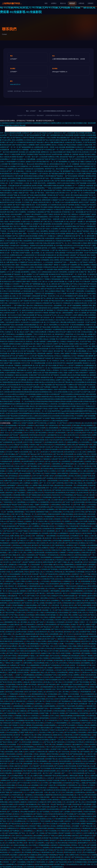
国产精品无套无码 (55, 301)
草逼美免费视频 (39, 663)
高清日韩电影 (46, 346)
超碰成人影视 (37, 202)
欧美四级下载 (47, 838)
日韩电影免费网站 (26, 816)
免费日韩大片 (88, 589)
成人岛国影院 (4, 296)
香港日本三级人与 (29, 598)
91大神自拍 (28, 140)
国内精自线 (30, 142)
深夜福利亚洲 (59, 334)
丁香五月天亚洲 (38, 334)
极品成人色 (44, 284)
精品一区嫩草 (35, 505)
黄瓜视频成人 (25, 246)
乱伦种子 (50, 133)
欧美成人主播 (49, 608)
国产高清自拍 (69, 660)
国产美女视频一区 (73, 718)
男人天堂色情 (92, 454)
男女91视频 (41, 286)
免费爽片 (52, 862)
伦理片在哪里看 (17, 281)
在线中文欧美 (57, 603)
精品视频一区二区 (49, 610)
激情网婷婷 (7, 346)
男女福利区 (85, 831)
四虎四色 (76, 804)
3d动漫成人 (20, 754)
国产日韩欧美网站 (64, 284)
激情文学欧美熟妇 (53, 754)
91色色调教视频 (92, 545)
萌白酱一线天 (6, 315)
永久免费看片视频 (36, 485)
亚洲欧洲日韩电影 (12, 579)
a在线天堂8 (48, 814)
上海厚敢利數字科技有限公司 (12, 3)
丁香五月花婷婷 (26, 850)
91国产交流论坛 (72, 497)
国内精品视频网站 (87, 425)
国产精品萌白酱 (89, 329)
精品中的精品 (71, 183)
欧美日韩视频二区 (12, 689)
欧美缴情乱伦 (17, 723)
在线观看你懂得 (73, 531)
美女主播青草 (8, 205)
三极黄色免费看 (58, 586)
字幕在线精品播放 (51, 286)
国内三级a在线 (79, 629)
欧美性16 (49, 226)
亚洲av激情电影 (60, 253)
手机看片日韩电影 (50, 473)
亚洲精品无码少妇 (31, 740)
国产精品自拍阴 (38, 689)
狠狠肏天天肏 (29, 735)
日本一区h (50, 804)
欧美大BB (62, 205)
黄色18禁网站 (55, 260)
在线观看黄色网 (27, 365)
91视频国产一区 (28, 809)
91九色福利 (13, 301)
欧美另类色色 (59, 478)
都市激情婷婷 (72, 219)
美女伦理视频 (80, 133)
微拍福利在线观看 (15, 133)
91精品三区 (53, 843)
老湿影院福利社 (19, 641)
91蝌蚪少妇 (16, 423)
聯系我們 (72, 3)
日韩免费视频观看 (78, 708)
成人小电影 (40, 612)
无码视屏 (28, 759)
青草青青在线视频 (74, 670)
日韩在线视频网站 (15, 574)
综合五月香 (31, 181)
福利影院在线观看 (50, 771)
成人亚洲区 (42, 226)
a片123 (62, 296)
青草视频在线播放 (83, 728)
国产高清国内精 (76, 658)
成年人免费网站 (34, 526)
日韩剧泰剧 (43, 644)
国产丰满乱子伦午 (34, 596)
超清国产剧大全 (88, 195)
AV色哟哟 (23, 258)
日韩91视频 (66, 658)
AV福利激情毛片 (87, 358)
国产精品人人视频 (79, 783)
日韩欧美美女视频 (15, 293)
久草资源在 (34, 281)
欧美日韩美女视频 (9, 785)
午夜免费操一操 (83, 749)
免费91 (34, 198)
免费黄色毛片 (45, 152)
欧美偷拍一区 (27, 766)
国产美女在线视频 (68, 200)
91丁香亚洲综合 (49, 572)
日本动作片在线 (61, 670)
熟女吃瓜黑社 (10, 720)
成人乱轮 (15, 711)
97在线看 (86, 684)
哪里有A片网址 (81, 298)
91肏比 (58, 337)
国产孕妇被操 (41, 555)
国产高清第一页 (24, 298)
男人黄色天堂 (66, 857)
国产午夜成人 (57, 190)
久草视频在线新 (14, 850)
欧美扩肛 (71, 862)
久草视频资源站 (21, 181)
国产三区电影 (65, 337)
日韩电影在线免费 (21, 677)
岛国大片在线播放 (20, 639)
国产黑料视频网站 (62, 509)
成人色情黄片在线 (58, 226)
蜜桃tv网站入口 (75, 262)
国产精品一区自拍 (47, 296)
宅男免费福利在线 (85, 526)
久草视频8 (60, 248)
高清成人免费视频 (57, 826)
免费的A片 (24, 495)
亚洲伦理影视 (24, 447)
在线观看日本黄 (73, 272)
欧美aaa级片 (67, 689)
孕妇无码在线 (49, 356)
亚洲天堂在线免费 (52, 449)
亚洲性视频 (76, 425)
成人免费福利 (12, 665)
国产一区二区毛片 (46, 483)
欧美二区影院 (90, 601)
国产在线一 (46, 178)
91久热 (36, 581)
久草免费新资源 (70, 524)
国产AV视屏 (8, 675)
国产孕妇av (52, 672)
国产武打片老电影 (89, 481)
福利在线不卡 (85, 557)
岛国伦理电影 (19, 692)
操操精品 (93, 548)
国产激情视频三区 (50, 310)
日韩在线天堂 (41, 696)
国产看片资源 (39, 193)
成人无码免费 (44, 533)
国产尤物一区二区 (90, 864)
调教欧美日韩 (35, 627)
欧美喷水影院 (87, 190)
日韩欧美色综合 (39, 305)
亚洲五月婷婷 (9, 560)
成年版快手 (91, 339)
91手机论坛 (57, 356)
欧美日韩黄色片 (50, 320)
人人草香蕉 (62, 198)
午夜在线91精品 (49, 567)
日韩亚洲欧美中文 (36, 646)
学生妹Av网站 (6, 140)
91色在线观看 (24, 452)
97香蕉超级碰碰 (55, 279)
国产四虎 (59, 610)
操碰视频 (44, 205)
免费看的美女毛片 (13, 828)
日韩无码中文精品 (60, 620)
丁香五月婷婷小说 (37, 473)
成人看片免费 (59, 687)
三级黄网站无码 (26, 730)
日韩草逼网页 (75, 557)
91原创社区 (85, 260)
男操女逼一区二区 (31, 514)
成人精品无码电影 (19, 708)
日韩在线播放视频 (30, 325)
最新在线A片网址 (17, 241)
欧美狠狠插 (39, 267)
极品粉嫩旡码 (77, 744)
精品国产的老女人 (6, 464)
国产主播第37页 (69, 332)
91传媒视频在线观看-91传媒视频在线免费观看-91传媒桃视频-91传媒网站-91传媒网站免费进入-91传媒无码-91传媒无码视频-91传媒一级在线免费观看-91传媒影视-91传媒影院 (48, 7)
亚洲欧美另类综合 (37, 682)
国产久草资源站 (21, 454)
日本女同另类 (35, 497)
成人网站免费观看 (69, 572)
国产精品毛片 (12, 521)
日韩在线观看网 (19, 601)
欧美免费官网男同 (28, 461)
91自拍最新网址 (39, 169)
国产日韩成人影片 (57, 447)
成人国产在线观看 (90, 845)
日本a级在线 (9, 365)
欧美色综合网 (6, 145)
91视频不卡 (19, 663)
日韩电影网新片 (62, 785)
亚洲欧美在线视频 (82, 490)
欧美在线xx (18, 497)
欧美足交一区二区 (65, 164)
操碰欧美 (24, 802)
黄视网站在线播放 (28, 229)
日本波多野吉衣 (64, 267)
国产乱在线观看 (70, 725)
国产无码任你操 (64, 752)
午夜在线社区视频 (39, 699)
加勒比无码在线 (19, 550)
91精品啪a (80, 639)
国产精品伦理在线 (79, 764)
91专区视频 (17, 773)
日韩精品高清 (47, 267)
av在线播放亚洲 (89, 694)
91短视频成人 (63, 797)
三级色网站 (46, 848)
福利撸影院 (75, 202)
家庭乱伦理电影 (38, 176)
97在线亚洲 (4, 747)
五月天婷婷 (63, 370)
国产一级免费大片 (79, 222)
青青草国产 (29, 277)
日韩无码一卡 (7, 862)
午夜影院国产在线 (8, 325)
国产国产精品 (43, 651)
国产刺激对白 (55, 375)
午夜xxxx (3, 521)
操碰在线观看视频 (20, 840)
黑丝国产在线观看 (65, 833)
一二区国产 (17, 675)
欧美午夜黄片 (84, 447)
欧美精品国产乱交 (13, 569)
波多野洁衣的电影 (6, 814)
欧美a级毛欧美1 (70, 452)
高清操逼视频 (58, 660)
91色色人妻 (63, 219)
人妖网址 (40, 464)
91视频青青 (48, 795)
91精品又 (50, 351)
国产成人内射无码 (49, 140)
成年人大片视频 (50, 816)
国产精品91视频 (45, 327)
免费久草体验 (15, 536)
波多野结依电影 (57, 154)
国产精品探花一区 (17, 274)
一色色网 (60, 696)
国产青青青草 (76, 368)
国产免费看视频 (35, 284)
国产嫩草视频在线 (20, 370)
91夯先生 (52, 526)
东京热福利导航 (14, 756)
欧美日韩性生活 (36, 437)
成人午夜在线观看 (67, 135)
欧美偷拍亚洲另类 (25, 579)
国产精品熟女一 (59, 176)
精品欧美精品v (21, 339)
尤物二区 (50, 500)
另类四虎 (83, 164)
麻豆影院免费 (44, 349)
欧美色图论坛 (8, 193)
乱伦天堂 (21, 351)
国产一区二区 (72, 138)
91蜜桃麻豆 (22, 557)
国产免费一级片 (45, 135)
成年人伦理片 (37, 346)
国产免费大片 (74, 361)
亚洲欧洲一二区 (55, 740)
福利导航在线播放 (81, 555)
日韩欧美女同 (56, 550)
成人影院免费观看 (52, 428)
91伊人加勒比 (30, 267)
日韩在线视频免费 (65, 569)
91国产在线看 (86, 723)
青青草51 (17, 322)
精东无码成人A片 (69, 838)
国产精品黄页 (9, 819)
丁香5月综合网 (11, 238)
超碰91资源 (55, 243)
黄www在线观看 (25, 473)
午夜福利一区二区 (7, 797)
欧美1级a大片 (49, 682)
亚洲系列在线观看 (88, 658)
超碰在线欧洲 (24, 855)
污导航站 (86, 744)
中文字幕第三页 (27, 202)
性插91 (11, 497)
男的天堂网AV (7, 234)
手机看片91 (53, 730)
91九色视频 (12, 166)
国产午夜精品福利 (68, 464)
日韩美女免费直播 (40, 332)
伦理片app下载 (57, 171)
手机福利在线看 (50, 493)
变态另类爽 (11, 651)
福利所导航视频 (59, 281)
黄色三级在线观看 (87, 670)
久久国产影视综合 (38, 171)
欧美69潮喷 (48, 171)
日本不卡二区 (89, 159)
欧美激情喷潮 (61, 493)
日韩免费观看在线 (69, 759)
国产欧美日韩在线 (8, 248)
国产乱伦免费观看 (28, 313)
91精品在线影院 (33, 819)
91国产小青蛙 (88, 207)
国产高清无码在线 (72, 543)
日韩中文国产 (44, 785)
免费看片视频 (81, 759)
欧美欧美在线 (57, 795)
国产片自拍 (38, 229)
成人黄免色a (73, 797)
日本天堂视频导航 (22, 166)
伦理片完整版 (17, 229)
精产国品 (89, 298)
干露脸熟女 (17, 365)
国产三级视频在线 (77, 365)
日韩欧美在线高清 (86, 816)
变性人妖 (10, 138)
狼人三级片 (93, 377)
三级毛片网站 (68, 848)
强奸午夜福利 (13, 725)
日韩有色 (93, 778)
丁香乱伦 (3, 526)
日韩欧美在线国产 (69, 188)
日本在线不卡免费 (12, 452)
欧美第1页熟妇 (8, 716)
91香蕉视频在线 (6, 500)
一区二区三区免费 (39, 428)
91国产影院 (67, 668)
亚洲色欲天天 (90, 162)
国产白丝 (26, 646)
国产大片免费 (67, 804)
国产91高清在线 (56, 507)
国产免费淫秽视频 (40, 756)
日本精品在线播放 (87, 332)
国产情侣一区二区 (19, 533)
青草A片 (84, 675)
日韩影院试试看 (31, 780)
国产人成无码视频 (78, 157)
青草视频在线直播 (90, 603)
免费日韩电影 (87, 174)
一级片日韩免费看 (55, 708)
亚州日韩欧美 (91, 756)
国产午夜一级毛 (80, 505)
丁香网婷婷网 (13, 694)
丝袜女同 (55, 272)
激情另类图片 (71, 198)
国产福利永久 (17, 138)
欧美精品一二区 (70, 478)
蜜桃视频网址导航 (11, 622)
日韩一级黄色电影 (38, 536)
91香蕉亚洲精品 (20, 267)
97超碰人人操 (34, 656)
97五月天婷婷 (19, 248)
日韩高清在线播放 (28, 500)
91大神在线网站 (85, 442)
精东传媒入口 (22, 164)
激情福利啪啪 (44, 718)
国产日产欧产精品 (12, 615)
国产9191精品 (33, 773)
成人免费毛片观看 (37, 776)
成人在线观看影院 (65, 461)
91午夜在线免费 (40, 255)
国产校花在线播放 (64, 624)
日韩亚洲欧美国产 (18, 593)
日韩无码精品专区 (35, 531)
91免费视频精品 (89, 365)
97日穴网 (87, 241)
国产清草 (89, 445)
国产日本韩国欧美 (19, 430)
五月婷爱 (20, 864)
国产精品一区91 (90, 341)
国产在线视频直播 (6, 442)
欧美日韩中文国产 (49, 639)
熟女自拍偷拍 (6, 265)
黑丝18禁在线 (62, 843)
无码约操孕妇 (46, 524)
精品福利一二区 (26, 538)
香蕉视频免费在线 (38, 694)
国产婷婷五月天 (74, 286)
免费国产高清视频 (71, 353)
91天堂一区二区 (82, 317)
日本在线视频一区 (13, 744)
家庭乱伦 (30, 493)
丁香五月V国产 (70, 291)
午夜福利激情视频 (61, 828)
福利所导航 (71, 349)
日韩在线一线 (25, 627)
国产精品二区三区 (6, 821)
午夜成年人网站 (59, 353)
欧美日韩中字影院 (10, 656)
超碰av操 (27, 682)
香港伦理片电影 (48, 485)
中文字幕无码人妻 (78, 159)
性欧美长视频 (29, 720)
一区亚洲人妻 (63, 788)
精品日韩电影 (40, 425)
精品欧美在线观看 (16, 457)
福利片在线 (21, 713)
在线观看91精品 (65, 375)
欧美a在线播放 (64, 612)
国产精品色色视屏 (47, 190)
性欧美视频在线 (31, 804)
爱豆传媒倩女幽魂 (77, 195)
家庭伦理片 (59, 668)
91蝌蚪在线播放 (40, 615)
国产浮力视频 (53, 644)
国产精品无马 (22, 768)
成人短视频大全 (16, 598)
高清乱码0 (57, 214)
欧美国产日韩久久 (57, 749)
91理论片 (5, 291)
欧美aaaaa (12, 591)
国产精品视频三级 (34, 466)
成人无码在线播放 (74, 723)
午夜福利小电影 (34, 445)
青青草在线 (68, 852)
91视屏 (16, 459)
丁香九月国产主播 (69, 351)
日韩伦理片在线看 (7, 804)
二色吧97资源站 (50, 193)
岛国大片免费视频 (23, 150)
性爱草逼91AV (66, 277)
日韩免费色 (45, 716)
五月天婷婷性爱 (29, 867)
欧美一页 (53, 377)
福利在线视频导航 (33, 361)
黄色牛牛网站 (69, 483)
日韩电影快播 (13, 644)
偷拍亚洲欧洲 (50, 560)
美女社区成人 (49, 305)
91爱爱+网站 (31, 591)
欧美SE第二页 (85, 303)
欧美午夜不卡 (5, 764)
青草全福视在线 (56, 212)
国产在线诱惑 (25, 329)
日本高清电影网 (35, 207)
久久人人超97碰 (6, 509)
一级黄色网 (55, 219)
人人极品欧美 (60, 589)
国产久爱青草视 (58, 483)
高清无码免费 (33, 807)
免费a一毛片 (27, 234)
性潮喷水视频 (77, 701)
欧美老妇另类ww (91, 502)
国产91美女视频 (80, 814)
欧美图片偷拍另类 (57, 452)
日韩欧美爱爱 (33, 226)
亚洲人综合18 (83, 612)
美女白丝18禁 (50, 337)
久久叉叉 (41, 291)
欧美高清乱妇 (48, 454)
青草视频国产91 (83, 687)
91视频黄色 (28, 428)
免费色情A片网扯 (76, 269)
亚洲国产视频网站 (88, 701)
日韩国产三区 (54, 548)
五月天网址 (45, 783)
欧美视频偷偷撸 (11, 425)
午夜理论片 (56, 361)
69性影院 (21, 169)
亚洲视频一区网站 (32, 557)
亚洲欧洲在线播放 (67, 514)
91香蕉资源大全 (12, 478)
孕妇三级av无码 (28, 305)
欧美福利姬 (5, 505)
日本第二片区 (64, 361)
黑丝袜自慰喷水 (79, 320)
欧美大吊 (48, 440)
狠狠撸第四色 (45, 377)
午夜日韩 (41, 608)
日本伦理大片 (54, 718)
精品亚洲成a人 (78, 329)
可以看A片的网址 (41, 641)
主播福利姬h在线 (70, 236)
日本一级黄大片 (77, 584)
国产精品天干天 (54, 159)
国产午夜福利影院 (75, 788)
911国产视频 (79, 457)
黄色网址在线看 (55, 857)
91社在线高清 (53, 198)
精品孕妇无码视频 (23, 250)
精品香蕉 (25, 210)
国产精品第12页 (50, 289)
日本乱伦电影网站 (65, 449)
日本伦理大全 (7, 562)
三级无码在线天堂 (14, 303)
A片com (89, 351)
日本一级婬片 (81, 138)
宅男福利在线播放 (62, 310)
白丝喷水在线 (26, 545)
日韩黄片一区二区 (85, 622)
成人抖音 (35, 365)
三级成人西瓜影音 (82, 644)
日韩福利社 (68, 744)
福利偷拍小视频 (90, 133)
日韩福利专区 (71, 341)
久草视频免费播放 (44, 845)
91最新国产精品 (46, 219)
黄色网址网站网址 (88, 337)
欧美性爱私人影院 (12, 752)
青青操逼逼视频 (65, 845)
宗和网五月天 (42, 236)
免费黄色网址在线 (72, 234)
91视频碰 (73, 680)
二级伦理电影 (76, 653)
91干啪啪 (76, 373)
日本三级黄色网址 (68, 792)
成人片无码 (4, 329)
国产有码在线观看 (40, 809)
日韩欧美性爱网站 (31, 605)
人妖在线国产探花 (9, 488)
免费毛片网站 (71, 589)
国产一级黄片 (79, 459)
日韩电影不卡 (9, 740)
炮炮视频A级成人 (87, 735)
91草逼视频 (84, 368)
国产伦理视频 (48, 660)
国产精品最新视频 (71, 737)
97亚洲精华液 (21, 142)
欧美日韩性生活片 (34, 301)
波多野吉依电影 (28, 190)
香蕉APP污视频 (69, 248)
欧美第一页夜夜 (49, 147)
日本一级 (66, 305)
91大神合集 (88, 210)
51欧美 (4, 186)
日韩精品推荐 (36, 296)
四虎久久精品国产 (56, 677)
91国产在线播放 (35, 298)
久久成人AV (86, 449)
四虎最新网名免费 (82, 579)
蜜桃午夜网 (26, 281)
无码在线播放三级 (78, 601)
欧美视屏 (91, 471)
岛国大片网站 (21, 581)
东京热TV (38, 864)
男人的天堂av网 (52, 543)
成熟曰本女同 (39, 493)
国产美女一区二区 (25, 833)
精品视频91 (28, 706)
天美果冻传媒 (45, 250)
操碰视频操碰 (18, 771)
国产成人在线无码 (46, 344)
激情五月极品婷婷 (61, 140)
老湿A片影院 (83, 284)
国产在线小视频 (57, 298)
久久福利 (50, 281)
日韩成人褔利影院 (40, 754)
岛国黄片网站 (91, 507)
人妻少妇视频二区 (36, 253)
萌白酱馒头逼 (5, 598)
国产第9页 (76, 281)
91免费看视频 (57, 329)
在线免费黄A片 (5, 159)
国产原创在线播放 (58, 524)
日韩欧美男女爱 (86, 553)
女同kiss (86, 711)
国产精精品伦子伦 (37, 790)
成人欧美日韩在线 (83, 493)
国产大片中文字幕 (77, 224)
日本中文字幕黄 (54, 651)
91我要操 (64, 265)
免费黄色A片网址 (54, 157)
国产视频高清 (67, 178)
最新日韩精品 (67, 190)
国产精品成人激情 (74, 747)
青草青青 (3, 812)
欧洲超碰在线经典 (52, 553)
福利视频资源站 (56, 135)
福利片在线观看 (37, 140)
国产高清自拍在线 (69, 636)
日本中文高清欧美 (52, 824)
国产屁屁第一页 (46, 277)
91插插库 (80, 145)
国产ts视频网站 (72, 265)
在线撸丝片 (50, 210)
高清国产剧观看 (25, 253)
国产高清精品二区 (79, 142)
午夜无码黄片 (22, 425)
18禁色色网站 (55, 505)
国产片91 (86, 224)
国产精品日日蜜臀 (58, 821)
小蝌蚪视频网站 (55, 591)
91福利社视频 (36, 248)
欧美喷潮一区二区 (45, 361)
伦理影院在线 (53, 788)
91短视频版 (20, 720)
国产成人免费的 (85, 624)
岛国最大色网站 (74, 344)
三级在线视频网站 (46, 557)
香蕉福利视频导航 (81, 838)
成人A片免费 (18, 567)
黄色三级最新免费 (39, 353)
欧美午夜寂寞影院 (39, 241)
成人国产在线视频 (43, 812)
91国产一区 (17, 742)
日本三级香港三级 (87, 469)
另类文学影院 (74, 617)
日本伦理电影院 (25, 744)
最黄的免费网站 (73, 442)
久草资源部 (82, 821)
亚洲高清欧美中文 (14, 699)
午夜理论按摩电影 (12, 473)
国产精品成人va (22, 526)
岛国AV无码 (90, 848)
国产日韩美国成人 (49, 670)
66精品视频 (7, 274)
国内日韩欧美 (5, 548)
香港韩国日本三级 (75, 785)
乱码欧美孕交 (14, 231)
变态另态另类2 (60, 320)
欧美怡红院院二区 (55, 166)
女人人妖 (23, 737)
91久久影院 (78, 174)
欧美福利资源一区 (38, 824)
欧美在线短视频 (79, 677)
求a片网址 (32, 210)
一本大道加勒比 (69, 644)
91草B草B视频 (49, 176)
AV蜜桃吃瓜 (12, 327)
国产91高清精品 (47, 150)
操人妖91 (59, 759)
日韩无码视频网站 (18, 286)
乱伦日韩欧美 (68, 629)
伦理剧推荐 (46, 303)
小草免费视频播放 (28, 675)
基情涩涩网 (90, 236)
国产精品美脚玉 (84, 737)
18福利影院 (90, 186)
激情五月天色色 (81, 181)
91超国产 (26, 567)
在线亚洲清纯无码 (41, 632)
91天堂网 (13, 776)
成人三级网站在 (58, 236)
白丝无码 (78, 433)
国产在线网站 (88, 850)
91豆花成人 (71, 298)
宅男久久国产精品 (23, 308)
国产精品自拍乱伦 (45, 545)
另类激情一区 (29, 778)
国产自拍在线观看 (76, 684)
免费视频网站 (11, 339)
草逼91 (27, 572)
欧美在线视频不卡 (6, 759)
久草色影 (40, 490)
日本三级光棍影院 (34, 166)
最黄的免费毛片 (83, 843)
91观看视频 (82, 860)
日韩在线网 (28, 248)
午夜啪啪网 (52, 855)
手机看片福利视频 (89, 812)
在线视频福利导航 (6, 708)
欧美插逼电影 (35, 569)
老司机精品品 (13, 476)
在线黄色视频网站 (50, 706)
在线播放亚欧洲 (57, 466)
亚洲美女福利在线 (65, 488)
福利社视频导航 (63, 473)
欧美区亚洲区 (49, 519)
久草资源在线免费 (35, 610)
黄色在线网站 (25, 469)
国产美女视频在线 (15, 529)
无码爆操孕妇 (91, 524)
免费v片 (22, 752)
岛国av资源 (47, 243)
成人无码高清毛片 (49, 253)
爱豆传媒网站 (86, 653)
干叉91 (68, 864)
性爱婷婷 (33, 246)
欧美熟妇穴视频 (59, 291)
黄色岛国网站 (60, 169)
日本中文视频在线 (36, 303)
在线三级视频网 (58, 744)
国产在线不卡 (85, 617)
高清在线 (22, 694)
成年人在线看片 (30, 752)
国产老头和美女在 (74, 828)
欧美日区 (31, 471)
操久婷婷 (93, 224)
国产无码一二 (65, 262)
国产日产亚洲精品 (42, 198)
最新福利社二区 (36, 670)
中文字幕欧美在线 (64, 831)
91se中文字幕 (12, 445)
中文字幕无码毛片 (33, 821)
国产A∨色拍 (7, 711)
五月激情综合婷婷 (7, 639)
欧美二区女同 (80, 341)
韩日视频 (16, 253)
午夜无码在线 (90, 819)
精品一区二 (89, 488)
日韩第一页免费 (5, 605)
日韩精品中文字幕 (57, 596)
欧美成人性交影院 (75, 476)
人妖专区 (61, 737)
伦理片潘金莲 (75, 831)
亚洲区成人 (29, 341)
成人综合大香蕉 (31, 845)
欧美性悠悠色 (65, 651)
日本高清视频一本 (76, 694)
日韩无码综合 (83, 730)
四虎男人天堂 (44, 584)
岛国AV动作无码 (17, 190)
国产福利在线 (69, 174)
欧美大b (3, 483)
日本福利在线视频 (22, 788)
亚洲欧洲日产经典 (49, 579)
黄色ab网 (24, 812)
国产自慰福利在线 (52, 425)
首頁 (46, 3)
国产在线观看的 (82, 370)
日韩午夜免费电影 (57, 848)
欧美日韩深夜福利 (73, 656)
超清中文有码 (92, 596)
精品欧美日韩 (42, 737)
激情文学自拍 (9, 677)
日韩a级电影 (92, 317)
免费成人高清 (52, 737)
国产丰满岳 (65, 728)
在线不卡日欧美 (87, 433)
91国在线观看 (49, 238)
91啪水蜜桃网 (89, 356)
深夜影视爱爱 (87, 605)
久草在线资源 (40, 747)
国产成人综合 (80, 802)
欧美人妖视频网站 (54, 308)
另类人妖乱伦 (82, 768)
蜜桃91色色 (14, 262)
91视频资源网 (40, 488)
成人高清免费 (18, 442)
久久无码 (31, 356)
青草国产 (7, 608)
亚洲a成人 (21, 521)
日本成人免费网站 (74, 675)
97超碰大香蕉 (88, 145)
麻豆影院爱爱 (49, 246)
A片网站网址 (51, 332)
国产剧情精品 (72, 140)
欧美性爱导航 (7, 771)
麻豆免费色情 (49, 790)
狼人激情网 (12, 353)
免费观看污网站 (87, 305)
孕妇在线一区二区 (41, 720)
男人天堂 (56, 296)
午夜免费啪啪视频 (32, 644)
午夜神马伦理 (67, 358)
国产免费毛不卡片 (22, 356)
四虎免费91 (81, 176)
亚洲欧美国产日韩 (9, 377)
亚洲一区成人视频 (74, 231)
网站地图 (22, 125)
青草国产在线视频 (27, 154)
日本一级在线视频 (77, 212)
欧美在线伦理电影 (6, 519)
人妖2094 (60, 725)
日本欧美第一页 (82, 322)
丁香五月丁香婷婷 (41, 351)
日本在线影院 (55, 812)
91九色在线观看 (34, 322)
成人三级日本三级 (90, 754)
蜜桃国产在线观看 (75, 509)
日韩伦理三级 (62, 704)
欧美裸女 (22, 615)
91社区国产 (4, 135)
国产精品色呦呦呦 (32, 533)
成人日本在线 (50, 589)
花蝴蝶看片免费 (34, 145)
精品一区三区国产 (13, 737)
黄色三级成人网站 (66, 615)
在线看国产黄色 (85, 632)
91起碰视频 (63, 824)
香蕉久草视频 (38, 771)
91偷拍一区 (58, 627)
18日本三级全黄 (12, 351)
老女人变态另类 (62, 771)
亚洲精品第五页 (51, 255)
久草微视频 (18, 716)
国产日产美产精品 (25, 260)
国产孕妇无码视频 (36, 358)
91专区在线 (76, 246)
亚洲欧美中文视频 (33, 380)
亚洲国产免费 (24, 732)
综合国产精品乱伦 (76, 533)
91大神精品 (45, 166)
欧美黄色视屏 (61, 433)
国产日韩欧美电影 (17, 183)
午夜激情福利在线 (34, 586)
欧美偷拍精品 (42, 780)
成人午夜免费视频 (29, 159)
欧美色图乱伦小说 (86, 258)
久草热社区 (31, 701)
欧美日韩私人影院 (11, 860)
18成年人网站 (25, 207)
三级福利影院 (51, 696)
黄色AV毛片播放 (23, 485)
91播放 (17, 375)
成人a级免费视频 (45, 629)
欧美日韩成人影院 (42, 634)
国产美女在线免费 (24, 317)
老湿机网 (88, 629)
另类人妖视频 (49, 291)
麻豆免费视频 (5, 831)
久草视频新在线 (85, 699)
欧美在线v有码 (25, 653)
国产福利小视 (77, 689)
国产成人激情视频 (65, 210)
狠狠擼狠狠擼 (53, 373)
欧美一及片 (55, 778)
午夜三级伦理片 (91, 495)
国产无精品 (17, 519)
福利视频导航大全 (54, 435)
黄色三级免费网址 (42, 231)
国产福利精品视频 (76, 754)
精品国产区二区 (56, 807)
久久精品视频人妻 (38, 538)
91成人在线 (75, 632)
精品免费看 (18, 214)
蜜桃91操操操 (42, 855)
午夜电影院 (67, 627)
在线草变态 (46, 826)
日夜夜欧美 (67, 224)
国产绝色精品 (12, 250)
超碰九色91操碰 (39, 589)
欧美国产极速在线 (83, 766)
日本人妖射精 (76, 250)
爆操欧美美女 (58, 735)
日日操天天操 (45, 596)
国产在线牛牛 (9, 718)
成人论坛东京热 (87, 423)
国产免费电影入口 (16, 831)
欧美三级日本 (79, 293)
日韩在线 (28, 171)
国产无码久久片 (57, 629)
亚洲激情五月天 (24, 459)
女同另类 (47, 867)
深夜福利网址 (47, 224)
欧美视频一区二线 (10, 557)
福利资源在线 (29, 169)
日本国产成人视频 (89, 346)
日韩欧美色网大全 (7, 507)
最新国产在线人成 (36, 572)
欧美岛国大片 (46, 452)
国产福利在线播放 (87, 790)
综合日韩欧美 (78, 166)
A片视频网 (21, 262)
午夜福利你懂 (74, 526)
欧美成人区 (81, 680)
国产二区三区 (34, 133)
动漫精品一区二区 (32, 521)
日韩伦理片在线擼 (35, 838)
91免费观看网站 (78, 591)
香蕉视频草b (32, 812)
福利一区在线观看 (63, 684)
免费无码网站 (28, 663)
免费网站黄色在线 (16, 255)
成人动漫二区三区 (15, 296)
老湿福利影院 (11, 526)
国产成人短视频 (39, 603)
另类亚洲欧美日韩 (6, 567)
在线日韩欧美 (16, 668)
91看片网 (93, 519)
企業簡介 (54, 3)
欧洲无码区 (81, 778)
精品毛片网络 (32, 828)
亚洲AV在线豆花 (20, 341)
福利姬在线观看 (39, 440)
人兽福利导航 (69, 334)
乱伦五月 (88, 320)
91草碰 (56, 210)
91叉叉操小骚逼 (79, 334)
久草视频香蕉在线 (75, 593)
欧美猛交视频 (16, 178)
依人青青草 (26, 497)
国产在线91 (46, 229)
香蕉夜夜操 (48, 764)
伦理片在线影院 (19, 804)
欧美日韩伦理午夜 (59, 363)
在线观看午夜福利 (81, 565)
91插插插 (77, 303)
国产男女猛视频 (31, 320)
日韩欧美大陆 (92, 696)
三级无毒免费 (9, 322)
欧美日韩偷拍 (42, 514)
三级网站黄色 (31, 490)
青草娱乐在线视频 (16, 660)
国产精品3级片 (39, 142)
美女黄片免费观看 (40, 341)
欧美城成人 (68, 826)
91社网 (42, 258)
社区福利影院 (68, 783)
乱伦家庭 (20, 159)
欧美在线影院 (47, 495)
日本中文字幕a (80, 512)
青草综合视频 (27, 742)
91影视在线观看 (39, 553)
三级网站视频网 (51, 341)
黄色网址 (93, 744)
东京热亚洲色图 (44, 380)
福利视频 (3, 553)
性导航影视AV (66, 212)
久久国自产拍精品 (47, 214)
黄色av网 (55, 267)
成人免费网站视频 (21, 819)
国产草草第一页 (23, 665)
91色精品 (56, 764)
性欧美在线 (48, 490)
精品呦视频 (82, 361)
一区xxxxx (13, 150)
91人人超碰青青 (40, 337)
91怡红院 (47, 550)
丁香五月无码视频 (47, 620)
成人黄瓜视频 (22, 622)
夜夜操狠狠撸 (86, 581)
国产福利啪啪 (70, 205)
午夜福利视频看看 (6, 601)
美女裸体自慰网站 (46, 636)
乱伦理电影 (30, 615)
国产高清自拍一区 (46, 317)
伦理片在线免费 (60, 699)
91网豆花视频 (28, 200)
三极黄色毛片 (61, 639)
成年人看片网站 (64, 692)
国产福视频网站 (30, 857)
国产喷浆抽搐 (12, 308)
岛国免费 (57, 262)
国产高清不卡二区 (41, 368)
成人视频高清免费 (69, 289)
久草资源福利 (60, 622)
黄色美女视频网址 (91, 725)
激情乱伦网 (71, 445)
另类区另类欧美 (75, 258)
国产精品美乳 (92, 205)
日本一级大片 (4, 133)
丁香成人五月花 (21, 217)
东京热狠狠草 (26, 219)
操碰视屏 (61, 174)
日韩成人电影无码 (15, 766)
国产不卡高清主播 (24, 783)
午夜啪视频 (80, 356)
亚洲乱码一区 (65, 780)
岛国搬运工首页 (36, 272)
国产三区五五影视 (32, 797)
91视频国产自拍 (56, 200)
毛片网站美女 (77, 358)
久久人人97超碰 (29, 792)
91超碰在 (73, 728)
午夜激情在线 (86, 828)
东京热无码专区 (30, 593)
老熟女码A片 (7, 533)
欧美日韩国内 (71, 493)
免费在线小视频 (15, 198)
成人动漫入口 (8, 706)
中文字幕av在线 (68, 512)
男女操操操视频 (38, 725)
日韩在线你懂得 (77, 740)
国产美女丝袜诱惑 (10, 658)
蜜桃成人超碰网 (55, 380)
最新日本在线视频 (39, 370)
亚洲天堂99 (7, 646)
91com (65, 298)
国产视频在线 (71, 567)
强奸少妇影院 (41, 543)
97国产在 (39, 454)
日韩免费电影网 (62, 672)
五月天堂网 (87, 380)
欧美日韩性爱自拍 (57, 768)
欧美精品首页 (78, 648)
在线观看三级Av (91, 461)
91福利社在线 (70, 598)
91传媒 (8, 572)
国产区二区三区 (68, 459)
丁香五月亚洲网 (66, 601)
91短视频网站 (20, 334)
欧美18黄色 (40, 723)
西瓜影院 (41, 668)
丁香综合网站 (30, 488)
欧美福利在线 (31, 543)
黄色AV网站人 (13, 368)
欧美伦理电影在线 (60, 860)
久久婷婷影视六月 (10, 864)
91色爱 (75, 315)
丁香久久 (61, 598)
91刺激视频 (17, 363)
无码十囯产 (70, 517)
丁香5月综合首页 (71, 586)
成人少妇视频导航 (77, 207)
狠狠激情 (22, 490)
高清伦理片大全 (39, 560)
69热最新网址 (55, 327)
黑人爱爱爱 (66, 521)
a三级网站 (35, 483)
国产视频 (45, 373)
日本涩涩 (76, 447)
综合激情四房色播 (63, 536)
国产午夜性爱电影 (86, 804)
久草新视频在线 (25, 265)
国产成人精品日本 (56, 303)
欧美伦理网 (23, 687)
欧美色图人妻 (23, 152)
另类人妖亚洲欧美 (30, 464)
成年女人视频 (49, 142)
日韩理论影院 (27, 529)
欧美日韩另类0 (60, 193)
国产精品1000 (77, 301)
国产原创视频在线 (56, 178)
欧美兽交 (39, 562)
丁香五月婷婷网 (45, 821)
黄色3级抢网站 (62, 138)
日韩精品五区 (68, 610)
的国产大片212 (19, 780)
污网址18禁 (31, 368)
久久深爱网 (93, 855)
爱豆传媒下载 (58, 351)
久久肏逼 (63, 718)
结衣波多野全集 (58, 440)
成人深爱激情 (21, 591)
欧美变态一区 (22, 135)
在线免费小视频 (52, 269)
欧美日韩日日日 (74, 435)
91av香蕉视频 (69, 500)
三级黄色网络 (56, 464)
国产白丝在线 (55, 656)
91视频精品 (66, 581)
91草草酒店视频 (41, 162)
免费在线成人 (10, 581)
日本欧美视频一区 (24, 565)
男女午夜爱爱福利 (89, 852)
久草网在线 (82, 186)
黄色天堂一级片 (6, 430)
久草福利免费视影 (77, 380)
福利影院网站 (70, 181)
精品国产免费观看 (9, 243)
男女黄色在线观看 (91, 795)
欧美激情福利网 (65, 368)
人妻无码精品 (79, 150)
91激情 (70, 373)
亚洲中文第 (33, 447)
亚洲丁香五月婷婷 (64, 430)
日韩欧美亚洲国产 (90, 457)
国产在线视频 (16, 272)
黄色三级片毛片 (15, 226)
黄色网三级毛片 (26, 349)
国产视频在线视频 (56, 783)
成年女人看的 (82, 471)
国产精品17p (92, 615)
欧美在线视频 (61, 234)
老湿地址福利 (87, 689)
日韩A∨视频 (72, 646)
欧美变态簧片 (42, 435)
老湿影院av (43, 819)
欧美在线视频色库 (25, 476)
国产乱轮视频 (69, 814)
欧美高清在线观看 (47, 766)
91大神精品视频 (27, 589)
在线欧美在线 (32, 802)
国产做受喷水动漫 (29, 723)
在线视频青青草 (58, 557)
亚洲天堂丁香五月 (33, 258)
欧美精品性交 (9, 176)
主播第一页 (82, 234)
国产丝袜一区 (77, 178)
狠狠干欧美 (84, 246)
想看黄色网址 (68, 466)
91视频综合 (33, 855)
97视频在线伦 (10, 788)
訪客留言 (91, 3)
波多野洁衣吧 (77, 449)
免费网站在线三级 (7, 780)
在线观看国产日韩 (50, 675)
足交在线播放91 (40, 138)
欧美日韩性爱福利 (14, 291)
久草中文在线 (5, 536)
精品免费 (91, 497)
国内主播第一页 (81, 253)
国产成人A (93, 493)
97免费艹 (5, 269)
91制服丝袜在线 (14, 437)
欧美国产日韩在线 (71, 768)
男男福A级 (44, 526)
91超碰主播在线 (14, 624)
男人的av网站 (17, 634)
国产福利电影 (84, 231)
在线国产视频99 (23, 531)
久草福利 (13, 159)
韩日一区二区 (51, 162)
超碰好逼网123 (66, 591)
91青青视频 (80, 572)
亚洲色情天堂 (10, 632)
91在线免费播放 (33, 718)
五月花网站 (10, 471)
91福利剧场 (37, 200)
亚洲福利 (31, 632)
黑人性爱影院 (38, 519)
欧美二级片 (76, 668)
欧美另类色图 (18, 867)
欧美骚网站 (29, 334)
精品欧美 (86, 363)
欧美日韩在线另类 (81, 514)
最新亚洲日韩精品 (50, 234)
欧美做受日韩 (38, 178)
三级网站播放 (66, 708)
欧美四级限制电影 (35, 749)
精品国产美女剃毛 (85, 154)
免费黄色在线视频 (15, 344)
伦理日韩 (47, 464)
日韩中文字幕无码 (35, 509)
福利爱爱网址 (25, 272)
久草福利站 (80, 725)
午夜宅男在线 (67, 246)
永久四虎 (9, 843)
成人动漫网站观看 (37, 147)
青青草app (36, 852)
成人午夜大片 (79, 795)
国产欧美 (64, 214)
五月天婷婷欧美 (53, 205)
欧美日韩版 (29, 754)
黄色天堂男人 (42, 183)
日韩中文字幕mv (8, 524)
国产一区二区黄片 (77, 274)
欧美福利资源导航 (7, 735)
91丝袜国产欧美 (86, 435)
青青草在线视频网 (52, 680)
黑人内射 (51, 632)
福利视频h (92, 565)
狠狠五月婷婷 (76, 627)
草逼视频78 (9, 236)
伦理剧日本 (70, 555)
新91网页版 (59, 632)
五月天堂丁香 (53, 349)
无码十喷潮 (20, 651)
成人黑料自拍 (53, 284)
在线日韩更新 (85, 620)
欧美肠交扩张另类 (37, 234)
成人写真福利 (57, 241)
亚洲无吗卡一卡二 (13, 627)
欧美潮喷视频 (71, 639)
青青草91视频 (44, 656)
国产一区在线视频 (19, 862)
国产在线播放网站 (8, 224)
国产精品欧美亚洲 (52, 574)
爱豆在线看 (40, 246)
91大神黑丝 (52, 471)
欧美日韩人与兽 (64, 680)
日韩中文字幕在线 (75, 423)
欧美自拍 (88, 466)
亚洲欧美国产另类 (35, 375)
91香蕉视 (89, 147)
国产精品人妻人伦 (89, 826)
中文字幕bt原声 (85, 281)
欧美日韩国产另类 (10, 670)
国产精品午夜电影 (38, 457)
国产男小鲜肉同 (60, 181)
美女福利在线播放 (24, 670)
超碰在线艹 (23, 231)
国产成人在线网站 (9, 181)
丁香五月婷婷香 (30, 512)
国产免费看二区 (66, 279)
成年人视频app (90, 771)
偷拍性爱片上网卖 (10, 584)
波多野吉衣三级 (33, 269)
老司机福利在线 (61, 437)
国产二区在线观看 (69, 133)
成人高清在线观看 (74, 790)
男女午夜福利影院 (62, 339)
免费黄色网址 (82, 339)
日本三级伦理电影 (61, 646)
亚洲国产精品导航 (39, 154)
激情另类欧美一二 (8, 305)
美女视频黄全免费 (51, 258)
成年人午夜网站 (64, 694)
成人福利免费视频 (32, 728)
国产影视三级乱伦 (13, 653)
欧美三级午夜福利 (31, 692)
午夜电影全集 (51, 195)
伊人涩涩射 (28, 238)
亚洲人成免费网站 (18, 140)
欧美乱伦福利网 (62, 776)
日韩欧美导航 (68, 735)
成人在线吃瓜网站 (90, 293)
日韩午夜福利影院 (20, 507)
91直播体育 (43, 577)
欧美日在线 (60, 579)
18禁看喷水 (70, 545)
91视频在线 (23, 711)
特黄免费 (44, 665)
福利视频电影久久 (51, 293)
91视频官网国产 (48, 265)
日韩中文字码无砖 (46, 648)
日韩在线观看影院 (13, 440)
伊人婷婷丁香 (23, 807)
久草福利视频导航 (85, 692)
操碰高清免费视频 (40, 195)
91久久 (72, 634)
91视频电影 (76, 164)
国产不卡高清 (20, 243)
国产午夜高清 (6, 289)
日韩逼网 (14, 164)
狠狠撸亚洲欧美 (59, 142)
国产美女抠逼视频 (89, 740)
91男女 (52, 181)
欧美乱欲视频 (89, 238)
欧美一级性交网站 (19, 517)
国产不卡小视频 (15, 258)
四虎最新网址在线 (83, 519)
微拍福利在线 (59, 485)
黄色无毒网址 (18, 682)
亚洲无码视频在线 (66, 260)
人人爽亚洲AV (39, 831)
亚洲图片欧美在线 (30, 548)
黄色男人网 (85, 548)
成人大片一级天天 (42, 325)
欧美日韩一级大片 (62, 593)
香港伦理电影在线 (40, 164)
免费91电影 (8, 481)
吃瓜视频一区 (77, 826)
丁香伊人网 (47, 744)
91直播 (23, 222)
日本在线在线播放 (12, 732)
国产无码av (74, 284)
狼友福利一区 (22, 584)
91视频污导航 (73, 310)
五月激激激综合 (6, 728)
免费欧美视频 (76, 277)
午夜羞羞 (15, 509)
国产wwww (90, 764)
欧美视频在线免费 (52, 442)
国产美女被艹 (15, 435)
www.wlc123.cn (15, 84)
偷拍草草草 (38, 313)
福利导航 (44, 248)
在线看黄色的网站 (65, 574)
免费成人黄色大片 (75, 672)
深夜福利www (82, 586)
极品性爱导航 (4, 202)
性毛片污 (87, 562)
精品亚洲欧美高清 (6, 641)
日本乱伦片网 (89, 572)
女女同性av (11, 826)
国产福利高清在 (60, 742)
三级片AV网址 (7, 634)
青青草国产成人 (50, 169)
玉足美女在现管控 (86, 473)
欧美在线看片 (7, 545)
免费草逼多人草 (35, 860)
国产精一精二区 (81, 236)
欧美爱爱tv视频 (32, 279)
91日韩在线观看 (12, 358)
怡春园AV (31, 425)
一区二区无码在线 (25, 449)
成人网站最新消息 (63, 538)
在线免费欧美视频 (34, 152)
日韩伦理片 (68, 315)
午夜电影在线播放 (74, 553)
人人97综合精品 (48, 262)
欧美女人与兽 (38, 764)
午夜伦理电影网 (35, 214)
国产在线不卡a (68, 502)
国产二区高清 (4, 320)
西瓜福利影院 (24, 509)
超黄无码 (40, 329)
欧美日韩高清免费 (37, 310)
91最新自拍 (58, 238)
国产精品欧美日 (19, 797)
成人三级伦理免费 (83, 140)
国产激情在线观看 (10, 577)
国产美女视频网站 (84, 265)
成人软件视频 (58, 246)
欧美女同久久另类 (77, 864)
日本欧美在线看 (21, 327)
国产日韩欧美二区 (44, 605)
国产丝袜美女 (44, 174)
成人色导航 (32, 622)
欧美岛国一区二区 (87, 277)
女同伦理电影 (32, 768)
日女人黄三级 (19, 428)
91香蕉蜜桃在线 (47, 735)
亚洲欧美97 (49, 457)
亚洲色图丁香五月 (38, 574)
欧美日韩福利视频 (84, 840)
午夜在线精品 (50, 622)
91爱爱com (20, 238)
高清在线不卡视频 (72, 622)
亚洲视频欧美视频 (81, 862)
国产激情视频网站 (62, 162)
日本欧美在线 (72, 843)
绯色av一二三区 (8, 636)
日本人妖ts (13, 768)
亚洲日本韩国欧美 (32, 481)
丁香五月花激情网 (21, 279)
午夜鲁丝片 (27, 457)
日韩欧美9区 (31, 862)
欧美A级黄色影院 (28, 293)
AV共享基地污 (89, 591)
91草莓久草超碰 (80, 171)
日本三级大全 (43, 281)
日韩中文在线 (61, 183)
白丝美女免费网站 (45, 145)
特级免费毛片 (32, 624)
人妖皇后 (79, 711)
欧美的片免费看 (77, 812)
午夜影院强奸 (5, 617)
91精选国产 (73, 255)
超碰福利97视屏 (69, 346)
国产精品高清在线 (15, 824)
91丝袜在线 (25, 322)
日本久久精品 (55, 716)
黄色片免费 (77, 800)
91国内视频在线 (75, 641)
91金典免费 (70, 293)
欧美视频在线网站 (62, 476)
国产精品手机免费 (18, 778)
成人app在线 (39, 181)
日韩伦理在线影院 (76, 481)
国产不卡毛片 (80, 598)
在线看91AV (39, 704)
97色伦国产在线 (32, 708)
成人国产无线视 (23, 301)
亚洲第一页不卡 (13, 449)
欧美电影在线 (6, 281)
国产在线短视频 (29, 351)
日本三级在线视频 (27, 440)
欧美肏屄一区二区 (15, 313)
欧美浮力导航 (28, 442)
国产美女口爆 (58, 454)
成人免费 (6, 262)
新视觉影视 (49, 241)
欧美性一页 (75, 665)
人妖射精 (39, 159)
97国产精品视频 (81, 183)
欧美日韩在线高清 (69, 490)
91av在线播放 (30, 243)
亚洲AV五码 (8, 701)
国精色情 (22, 543)
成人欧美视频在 (38, 816)
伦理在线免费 (69, 454)
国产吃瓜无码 (66, 740)
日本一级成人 (85, 536)
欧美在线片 (10, 692)
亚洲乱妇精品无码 (22, 826)
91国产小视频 (29, 332)
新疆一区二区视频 (71, 749)
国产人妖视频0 (66, 812)
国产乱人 (82, 238)
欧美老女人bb (9, 200)
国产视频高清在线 (15, 210)
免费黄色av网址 (83, 315)
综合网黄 (86, 279)
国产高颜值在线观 (35, 495)
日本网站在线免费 (89, 193)
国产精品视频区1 (20, 493)
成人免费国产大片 (30, 274)
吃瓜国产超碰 (60, 864)
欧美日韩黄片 (33, 629)
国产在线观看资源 (25, 186)
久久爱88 (64, 435)
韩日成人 (67, 317)
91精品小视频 (66, 380)
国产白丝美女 (75, 538)
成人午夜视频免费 (54, 368)
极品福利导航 (28, 353)
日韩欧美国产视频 (34, 677)
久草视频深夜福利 (76, 308)
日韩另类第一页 (57, 605)
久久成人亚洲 (25, 303)
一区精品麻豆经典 (13, 186)
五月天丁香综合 (64, 720)
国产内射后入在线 (76, 337)
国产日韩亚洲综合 (9, 334)
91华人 (68, 193)
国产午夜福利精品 (54, 665)
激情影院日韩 (77, 327)
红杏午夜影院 (83, 497)
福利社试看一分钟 (41, 792)
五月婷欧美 (31, 639)
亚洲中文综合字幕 (16, 764)
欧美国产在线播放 (22, 749)
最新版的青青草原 (87, 780)
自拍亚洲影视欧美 (15, 603)
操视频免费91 (52, 183)
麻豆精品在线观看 (71, 840)
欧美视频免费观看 (47, 687)
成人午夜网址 (9, 277)
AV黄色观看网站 (57, 188)
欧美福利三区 (39, 430)
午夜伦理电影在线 (25, 689)
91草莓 (79, 353)
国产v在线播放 (48, 478)
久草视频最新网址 (42, 217)
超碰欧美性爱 (90, 598)
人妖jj (47, 843)
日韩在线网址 (82, 732)
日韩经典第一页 (70, 485)
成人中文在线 (91, 759)
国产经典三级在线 (65, 229)
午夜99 (76, 313)
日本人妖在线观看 (68, 802)
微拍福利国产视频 (66, 157)
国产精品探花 (23, 629)
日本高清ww (84, 855)
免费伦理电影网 (48, 562)
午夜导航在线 (70, 253)
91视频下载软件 (67, 550)
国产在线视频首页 (22, 838)
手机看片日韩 (21, 612)
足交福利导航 (75, 651)
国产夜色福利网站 (59, 648)
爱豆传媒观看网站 (67, 166)
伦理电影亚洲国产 (85, 214)
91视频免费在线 (13, 361)
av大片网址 (75, 521)
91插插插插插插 (22, 620)
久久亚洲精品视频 (56, 512)
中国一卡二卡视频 (73, 437)
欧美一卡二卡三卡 (20, 596)
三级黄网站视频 (35, 672)
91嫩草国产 (49, 353)
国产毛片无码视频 (44, 768)
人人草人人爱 (16, 848)
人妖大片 (14, 346)
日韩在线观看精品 (76, 267)
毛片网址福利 (44, 730)
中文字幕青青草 (82, 478)
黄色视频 (48, 603)
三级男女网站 (50, 593)
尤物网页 (70, 648)
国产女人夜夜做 (46, 298)
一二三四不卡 (36, 848)
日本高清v (49, 363)
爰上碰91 (42, 365)
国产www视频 (14, 320)
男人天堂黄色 (17, 500)
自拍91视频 (48, 565)
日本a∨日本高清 (29, 433)
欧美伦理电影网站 (39, 188)
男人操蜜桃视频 (5, 207)
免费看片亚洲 (74, 855)
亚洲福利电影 (25, 437)
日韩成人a (49, 370)
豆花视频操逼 (12, 696)
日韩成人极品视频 (14, 329)
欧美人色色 (21, 555)
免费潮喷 (3, 195)
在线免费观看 (54, 634)
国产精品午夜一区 (65, 159)
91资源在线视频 (87, 269)
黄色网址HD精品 (11, 648)
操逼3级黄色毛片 (88, 788)
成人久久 (73, 519)
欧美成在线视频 (80, 502)
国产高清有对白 (27, 603)
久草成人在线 (30, 641)
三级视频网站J (80, 349)
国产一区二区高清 (18, 761)
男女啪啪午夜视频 (47, 207)
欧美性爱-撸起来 (61, 747)
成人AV (70, 562)
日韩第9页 (90, 814)
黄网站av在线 (37, 373)
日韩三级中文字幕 (17, 514)
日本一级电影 (87, 267)
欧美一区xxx (5, 433)
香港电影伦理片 (54, 231)
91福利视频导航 (77, 190)
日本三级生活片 (17, 836)
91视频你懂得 (5, 226)
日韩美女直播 (76, 243)
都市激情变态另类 (31, 286)
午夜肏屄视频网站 (18, 605)
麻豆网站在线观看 (63, 255)
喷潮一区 (86, 274)
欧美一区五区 (77, 852)
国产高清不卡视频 (19, 205)
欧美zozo (26, 785)
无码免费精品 (28, 831)
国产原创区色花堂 (91, 157)
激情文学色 (59, 332)
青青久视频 (15, 265)
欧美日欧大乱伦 (81, 634)
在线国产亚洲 (87, 476)
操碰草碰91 (10, 493)
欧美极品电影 (91, 181)
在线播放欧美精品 (25, 478)
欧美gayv (77, 169)
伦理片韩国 (53, 533)
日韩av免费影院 (43, 548)
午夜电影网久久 (34, 174)
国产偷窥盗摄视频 (25, 147)
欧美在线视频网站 (31, 651)
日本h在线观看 (64, 481)
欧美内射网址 (67, 241)
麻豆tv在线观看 (41, 210)
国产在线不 (41, 622)
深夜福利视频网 (23, 656)
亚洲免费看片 (45, 505)
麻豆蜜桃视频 (85, 651)
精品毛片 (35, 291)
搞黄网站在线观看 (63, 269)
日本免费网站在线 (19, 821)
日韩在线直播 (10, 754)
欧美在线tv (4, 317)
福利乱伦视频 (57, 802)
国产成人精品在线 (52, 461)
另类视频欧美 (69, 296)
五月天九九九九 (5, 857)
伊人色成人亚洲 (72, 730)
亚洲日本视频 (19, 224)
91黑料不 (56, 344)
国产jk (88, 778)
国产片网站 (15, 617)
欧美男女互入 (26, 848)
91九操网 (59, 836)
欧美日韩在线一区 (89, 533)
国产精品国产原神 (41, 471)
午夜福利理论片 (41, 500)
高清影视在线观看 (81, 500)
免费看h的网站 (87, 569)
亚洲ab (68, 207)
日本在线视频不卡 (70, 682)
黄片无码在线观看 (79, 507)
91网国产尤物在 (74, 377)
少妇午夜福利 (5, 795)
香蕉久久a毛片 (50, 663)
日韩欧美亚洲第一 (45, 797)
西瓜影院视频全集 (23, 358)
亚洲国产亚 (75, 624)
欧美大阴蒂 (47, 802)
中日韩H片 (65, 519)
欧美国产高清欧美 (40, 601)
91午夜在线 (23, 361)
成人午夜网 (34, 183)
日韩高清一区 (12, 586)
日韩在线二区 (16, 589)
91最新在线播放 (45, 728)
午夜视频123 (8, 284)
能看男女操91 (72, 819)
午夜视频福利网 (49, 517)
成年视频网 (39, 867)
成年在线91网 (53, 761)
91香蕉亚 (90, 567)
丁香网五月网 (9, 663)
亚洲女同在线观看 (70, 766)
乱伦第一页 (9, 253)
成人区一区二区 (61, 531)
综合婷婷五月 (32, 658)
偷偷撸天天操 (46, 653)
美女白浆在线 (37, 529)
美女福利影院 (77, 761)
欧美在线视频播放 (78, 325)
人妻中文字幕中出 (13, 553)
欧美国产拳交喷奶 (15, 202)
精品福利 (73, 317)
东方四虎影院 (40, 680)
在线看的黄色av (88, 593)
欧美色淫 (49, 154)
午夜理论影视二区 (42, 862)
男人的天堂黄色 (13, 490)
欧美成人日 (52, 577)
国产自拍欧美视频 (12, 833)
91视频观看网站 (69, 565)
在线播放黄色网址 (78, 461)
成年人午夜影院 (36, 541)
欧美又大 (77, 200)
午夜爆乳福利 (46, 466)
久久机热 (26, 183)
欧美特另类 (6, 668)
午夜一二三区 (72, 860)
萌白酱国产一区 (22, 157)
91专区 (64, 457)
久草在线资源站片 (34, 620)
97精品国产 (36, 766)
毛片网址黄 (80, 742)
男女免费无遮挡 (30, 696)
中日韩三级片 (80, 756)
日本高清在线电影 (86, 437)
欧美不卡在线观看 (15, 747)
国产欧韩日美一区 (85, 560)
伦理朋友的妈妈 (47, 272)
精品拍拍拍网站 (37, 478)
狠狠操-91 (57, 265)
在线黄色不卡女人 (78, 574)
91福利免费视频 (10, 373)
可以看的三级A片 (36, 567)
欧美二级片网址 (38, 339)
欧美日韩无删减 (10, 454)
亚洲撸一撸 (66, 807)
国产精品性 (43, 133)
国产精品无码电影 (70, 145)
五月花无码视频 (20, 277)
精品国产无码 (43, 708)
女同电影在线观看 (62, 377)
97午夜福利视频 (5, 190)
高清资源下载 (75, 752)
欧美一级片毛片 (44, 773)
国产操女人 (74, 238)
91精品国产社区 (16, 310)
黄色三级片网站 (18, 843)
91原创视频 (25, 344)
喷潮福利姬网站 (60, 567)
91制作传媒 (39, 243)
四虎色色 (71, 457)
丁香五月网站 (25, 284)
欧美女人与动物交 (58, 145)
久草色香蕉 (48, 689)
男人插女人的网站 (27, 553)
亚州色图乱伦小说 (75, 217)
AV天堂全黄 (45, 677)
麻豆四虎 (85, 509)
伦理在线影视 (80, 289)
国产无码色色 (9, 267)
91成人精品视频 (60, 147)
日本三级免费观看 (49, 531)
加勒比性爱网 (16, 154)
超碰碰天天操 (30, 162)
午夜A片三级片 (35, 250)
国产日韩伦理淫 (12, 380)
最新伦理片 (42, 684)
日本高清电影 (71, 742)
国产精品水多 (63, 349)
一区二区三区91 (79, 466)
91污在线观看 (91, 821)
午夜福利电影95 (46, 852)
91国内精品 (5, 457)
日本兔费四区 (75, 536)
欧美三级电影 (73, 339)
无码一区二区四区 (52, 488)
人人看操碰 (26, 214)
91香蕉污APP (35, 317)
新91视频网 (79, 188)
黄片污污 (88, 677)
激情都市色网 (78, 550)
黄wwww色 (30, 164)
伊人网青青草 (36, 222)
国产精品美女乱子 (47, 627)
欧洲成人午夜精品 (81, 205)
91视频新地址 (66, 356)
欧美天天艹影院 (49, 836)
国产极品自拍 (64, 344)
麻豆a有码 (3, 699)
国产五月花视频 (23, 445)
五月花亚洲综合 (89, 229)
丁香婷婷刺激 (7, 502)
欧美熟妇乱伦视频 (80, 660)
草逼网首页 (87, 166)
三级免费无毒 (78, 562)
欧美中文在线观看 (42, 591)
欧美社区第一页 (66, 325)
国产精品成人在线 (8, 214)
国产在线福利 (47, 358)
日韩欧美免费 (42, 828)
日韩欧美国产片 (39, 442)
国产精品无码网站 (52, 833)
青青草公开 (63, 442)
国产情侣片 (60, 365)
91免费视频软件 (63, 533)
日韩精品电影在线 (69, 603)
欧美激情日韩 (53, 274)
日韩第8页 (26, 505)
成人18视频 (88, 334)
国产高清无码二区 (18, 857)
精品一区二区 (64, 634)
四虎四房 (11, 341)
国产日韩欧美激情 (71, 608)
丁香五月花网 (32, 737)
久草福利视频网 (10, 162)
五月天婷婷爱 (4, 258)
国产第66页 (84, 262)
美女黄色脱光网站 (53, 809)
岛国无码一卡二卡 (71, 821)
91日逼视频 (83, 313)
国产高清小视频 (11, 555)
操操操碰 (51, 828)
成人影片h (8, 219)
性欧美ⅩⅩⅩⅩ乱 (77, 152)
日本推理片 (16, 284)
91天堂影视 (22, 346)
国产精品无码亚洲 (64, 274)
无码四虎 (84, 200)
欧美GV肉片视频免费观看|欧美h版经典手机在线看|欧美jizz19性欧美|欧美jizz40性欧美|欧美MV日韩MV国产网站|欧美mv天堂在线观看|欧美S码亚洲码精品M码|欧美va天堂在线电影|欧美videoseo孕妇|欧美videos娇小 (48, 382)
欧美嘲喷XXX (37, 579)
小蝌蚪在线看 (73, 776)
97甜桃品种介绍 (68, 303)
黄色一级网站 (68, 696)
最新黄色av (35, 349)
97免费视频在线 (65, 428)
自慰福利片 (55, 845)
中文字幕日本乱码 (47, 445)
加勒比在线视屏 (13, 317)
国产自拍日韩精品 (13, 816)
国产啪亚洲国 (83, 310)
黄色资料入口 (15, 349)
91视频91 (39, 639)
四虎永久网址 (43, 521)
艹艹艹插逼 (79, 248)
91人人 (67, 557)
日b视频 (50, 236)
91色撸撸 (21, 696)
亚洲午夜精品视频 (25, 289)
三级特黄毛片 (74, 720)
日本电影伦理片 (15, 246)
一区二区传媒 (76, 569)
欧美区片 (29, 517)
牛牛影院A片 (8, 286)
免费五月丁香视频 (44, 279)
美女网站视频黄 (81, 351)
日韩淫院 (62, 555)
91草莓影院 (24, 174)
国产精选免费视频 (33, 327)
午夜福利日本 (19, 560)
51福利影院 (89, 349)
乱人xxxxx (33, 329)
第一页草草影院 (58, 317)
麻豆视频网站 (86, 663)
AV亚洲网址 (55, 229)
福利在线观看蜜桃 (60, 469)
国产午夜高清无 (77, 541)
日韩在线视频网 (91, 802)
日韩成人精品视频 (13, 469)
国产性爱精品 (76, 548)
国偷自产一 (7, 778)
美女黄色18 (15, 289)
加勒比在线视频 (19, 845)
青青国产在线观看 (66, 764)
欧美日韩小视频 (34, 344)
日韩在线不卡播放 (35, 826)
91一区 (14, 332)
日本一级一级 (76, 581)
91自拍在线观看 (89, 150)
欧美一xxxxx (69, 169)
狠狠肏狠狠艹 (22, 658)
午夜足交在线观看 (89, 541)
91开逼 (60, 565)
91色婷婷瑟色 (17, 219)
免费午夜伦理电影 (31, 684)
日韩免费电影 (31, 212)
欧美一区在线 (36, 205)
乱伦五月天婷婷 (17, 315)
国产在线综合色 (77, 857)
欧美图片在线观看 (80, 135)
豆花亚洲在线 (38, 517)
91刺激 (40, 802)
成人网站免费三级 (85, 797)
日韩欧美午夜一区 (67, 505)
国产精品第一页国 (63, 258)
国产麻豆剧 (41, 593)
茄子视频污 (81, 162)
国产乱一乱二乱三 (65, 243)
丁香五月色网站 (51, 138)
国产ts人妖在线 (26, 536)
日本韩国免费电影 (60, 445)
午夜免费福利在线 (61, 819)
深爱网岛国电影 (36, 459)
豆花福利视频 (89, 291)
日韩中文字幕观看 (28, 138)
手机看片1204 (59, 202)
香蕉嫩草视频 (19, 740)
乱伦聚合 (29, 581)
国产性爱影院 (85, 752)
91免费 (61, 644)
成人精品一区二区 (14, 188)
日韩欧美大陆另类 (51, 430)
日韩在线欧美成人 (6, 550)
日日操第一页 (19, 200)
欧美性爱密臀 (92, 310)
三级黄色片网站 (77, 279)
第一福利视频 (9, 512)
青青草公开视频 (34, 648)
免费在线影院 (71, 322)
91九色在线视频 (87, 301)
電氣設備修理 (40, 115)
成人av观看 (9, 840)
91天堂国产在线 (26, 699)
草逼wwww (9, 337)
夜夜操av (24, 828)
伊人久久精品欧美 (15, 852)
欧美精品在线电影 (48, 864)
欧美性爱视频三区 (53, 615)
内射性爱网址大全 (55, 325)
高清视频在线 (28, 814)
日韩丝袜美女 (28, 836)
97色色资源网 (70, 706)
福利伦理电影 (92, 732)
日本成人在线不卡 (21, 466)
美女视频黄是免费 (30, 608)
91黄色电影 (63, 231)
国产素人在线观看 (9, 749)
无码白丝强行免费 (66, 327)
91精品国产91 (82, 219)
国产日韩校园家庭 (72, 713)
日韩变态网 (14, 543)
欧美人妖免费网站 (53, 601)
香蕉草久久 (29, 560)
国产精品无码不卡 (10, 531)
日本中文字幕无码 (78, 241)
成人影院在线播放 (53, 164)
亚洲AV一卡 (42, 269)
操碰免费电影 (28, 764)
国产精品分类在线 (89, 188)
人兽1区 (24, 773)
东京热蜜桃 (39, 778)
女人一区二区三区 (82, 440)
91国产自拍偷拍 (17, 145)
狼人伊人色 (34, 577)
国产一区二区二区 (12, 147)
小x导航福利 (4, 344)
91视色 (6, 222)
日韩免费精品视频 (39, 363)
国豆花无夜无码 (5, 761)
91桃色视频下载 (31, 761)
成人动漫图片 (49, 668)
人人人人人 (16, 790)
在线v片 (51, 819)
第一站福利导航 (62, 816)
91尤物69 (84, 243)
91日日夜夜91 (21, 162)
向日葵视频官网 (44, 502)
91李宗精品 (70, 320)
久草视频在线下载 (62, 526)
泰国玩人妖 (42, 692)
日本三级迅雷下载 (88, 627)
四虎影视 (28, 205)
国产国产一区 (11, 171)
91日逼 (74, 356)
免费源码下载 (53, 752)
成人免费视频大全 (34, 524)
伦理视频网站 (45, 260)
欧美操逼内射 (35, 469)
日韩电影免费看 (82, 485)
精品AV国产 (62, 730)
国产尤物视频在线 (57, 346)
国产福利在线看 (45, 807)
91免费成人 (33, 788)
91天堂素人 (46, 749)
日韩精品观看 (36, 219)
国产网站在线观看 (65, 425)
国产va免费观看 (87, 217)
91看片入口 (79, 346)
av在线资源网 (5, 855)
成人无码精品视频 (51, 694)
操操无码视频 (14, 298)
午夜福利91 (85, 718)
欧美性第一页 (19, 735)
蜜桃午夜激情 (92, 243)
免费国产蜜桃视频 (87, 824)
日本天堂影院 (26, 668)
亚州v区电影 (65, 665)
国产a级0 (3, 138)
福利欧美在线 (92, 327)
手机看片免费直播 (12, 687)
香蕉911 (25, 145)
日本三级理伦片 (77, 833)
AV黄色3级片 (83, 608)
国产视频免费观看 (21, 524)
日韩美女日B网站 (43, 840)
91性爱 (85, 615)
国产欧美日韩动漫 (6, 682)
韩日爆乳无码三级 (26, 188)
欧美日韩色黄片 (15, 174)
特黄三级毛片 (50, 476)
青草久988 (57, 457)
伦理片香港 (20, 353)
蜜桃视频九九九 (38, 742)
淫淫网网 (27, 224)
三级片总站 (70, 433)
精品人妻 (44, 672)
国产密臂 (78, 605)
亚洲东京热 (90, 164)
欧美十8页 (3, 586)
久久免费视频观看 (82, 636)
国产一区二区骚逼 (38, 833)
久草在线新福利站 (6, 459)
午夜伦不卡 (7, 154)
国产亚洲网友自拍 (86, 577)
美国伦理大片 (58, 133)
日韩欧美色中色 (74, 816)
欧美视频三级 (57, 838)
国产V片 (23, 624)
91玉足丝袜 (87, 807)
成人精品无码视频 (56, 152)
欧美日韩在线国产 (12, 807)
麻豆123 (55, 797)
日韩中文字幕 (64, 641)
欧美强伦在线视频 (60, 790)
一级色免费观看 (51, 536)
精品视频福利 (5, 543)
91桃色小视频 (62, 373)
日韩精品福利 (7, 723)
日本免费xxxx (50, 723)
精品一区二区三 (35, 452)
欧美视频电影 (9, 375)
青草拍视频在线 (70, 850)
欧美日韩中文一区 (48, 202)
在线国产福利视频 (74, 469)
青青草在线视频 (71, 471)
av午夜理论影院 (16, 795)
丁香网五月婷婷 (23, 860)
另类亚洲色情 (28, 176)
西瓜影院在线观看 (27, 178)
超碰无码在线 (26, 310)
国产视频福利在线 (71, 687)
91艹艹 (75, 186)
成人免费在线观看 (17, 572)
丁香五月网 (90, 234)
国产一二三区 (67, 773)
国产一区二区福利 (58, 150)
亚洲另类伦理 (27, 574)
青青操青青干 (84, 373)
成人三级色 (30, 430)
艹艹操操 (48, 188)
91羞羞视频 (40, 212)
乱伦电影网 (40, 843)
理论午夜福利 (28, 771)
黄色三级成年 (91, 255)
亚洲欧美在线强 (38, 550)
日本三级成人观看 (38, 289)
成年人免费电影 (25, 483)
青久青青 (77, 332)
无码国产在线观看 (27, 423)
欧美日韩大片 (86, 641)
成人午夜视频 (36, 260)
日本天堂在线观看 (79, 610)
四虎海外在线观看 (74, 620)
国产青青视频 (53, 569)
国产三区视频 (56, 728)
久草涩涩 (8, 241)
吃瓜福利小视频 (26, 198)
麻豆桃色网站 (24, 375)
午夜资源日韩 (53, 720)
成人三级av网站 (80, 464)
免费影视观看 (46, 200)
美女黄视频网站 (42, 761)
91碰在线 (6, 157)
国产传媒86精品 (33, 711)
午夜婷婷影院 (30, 555)
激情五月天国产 (84, 202)
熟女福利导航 (71, 778)
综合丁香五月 (57, 689)
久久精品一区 (88, 857)
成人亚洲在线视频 (16, 433)
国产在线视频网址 (77, 428)
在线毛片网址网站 (6, 773)
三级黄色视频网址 (67, 313)
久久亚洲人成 (64, 217)
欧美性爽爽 (67, 836)
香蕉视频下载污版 (55, 313)
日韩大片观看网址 (20, 212)
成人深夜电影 (74, 154)
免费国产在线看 (63, 286)
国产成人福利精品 (17, 608)
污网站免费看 (47, 186)
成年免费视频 (22, 380)
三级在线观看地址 (66, 800)
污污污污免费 (62, 293)
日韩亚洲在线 (90, 742)
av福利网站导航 (23, 800)
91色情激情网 (85, 169)
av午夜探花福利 (26, 291)
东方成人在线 (68, 222)
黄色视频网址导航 (38, 238)
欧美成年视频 (76, 375)
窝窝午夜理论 (65, 308)
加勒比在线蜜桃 (14, 802)
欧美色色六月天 (88, 152)
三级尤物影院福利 (57, 867)
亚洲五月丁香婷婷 (87, 656)
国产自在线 (29, 262)
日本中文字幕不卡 (38, 476)
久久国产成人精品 (56, 250)
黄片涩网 (37, 735)
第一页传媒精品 (27, 795)
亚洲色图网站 (78, 363)
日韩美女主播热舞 (25, 725)
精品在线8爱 (20, 488)
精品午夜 (53, 785)
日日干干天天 (68, 677)
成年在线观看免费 (22, 377)
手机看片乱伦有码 (52, 701)
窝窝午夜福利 (59, 500)
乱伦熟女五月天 (80, 147)
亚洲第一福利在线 (63, 617)
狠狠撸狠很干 (82, 567)
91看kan (61, 840)
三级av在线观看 (20, 636)
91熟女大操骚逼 (43, 658)
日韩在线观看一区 (37, 565)
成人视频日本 (73, 162)
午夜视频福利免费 (8, 370)
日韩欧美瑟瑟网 (6, 495)
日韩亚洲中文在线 (44, 447)
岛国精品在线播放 (34, 377)
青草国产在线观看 (90, 430)
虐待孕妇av (17, 545)
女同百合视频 (57, 541)
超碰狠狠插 (67, 541)
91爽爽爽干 (63, 553)
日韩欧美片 (20, 684)
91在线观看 (28, 373)
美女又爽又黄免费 (46, 711)
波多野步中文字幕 (88, 308)
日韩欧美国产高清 (50, 776)
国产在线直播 (79, 296)
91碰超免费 (69, 363)
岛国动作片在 (22, 269)
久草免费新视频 (46, 497)
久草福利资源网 (58, 222)
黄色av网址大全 (87, 178)
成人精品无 (20, 332)
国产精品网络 (39, 356)
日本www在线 (60, 517)
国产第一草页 (60, 608)
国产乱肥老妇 (34, 308)
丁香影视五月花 (39, 293)
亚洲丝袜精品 (74, 473)
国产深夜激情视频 (13, 730)
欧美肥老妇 (92, 315)
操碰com (92, 440)
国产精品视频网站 (6, 867)
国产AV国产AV (11, 142)
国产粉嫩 (22, 320)
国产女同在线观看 (38, 850)
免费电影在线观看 (59, 207)
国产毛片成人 (16, 704)
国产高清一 (44, 481)
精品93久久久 (67, 250)
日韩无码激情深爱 (78, 773)
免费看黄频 (4, 756)
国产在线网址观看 (42, 274)
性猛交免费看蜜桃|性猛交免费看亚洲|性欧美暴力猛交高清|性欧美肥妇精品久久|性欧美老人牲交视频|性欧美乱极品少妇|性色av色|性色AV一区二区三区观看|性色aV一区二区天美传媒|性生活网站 (48, 404)
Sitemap (77, 115)
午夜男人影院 (74, 577)
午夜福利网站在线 (44, 507)
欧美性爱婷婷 (54, 584)
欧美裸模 (13, 157)
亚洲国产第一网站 (85, 272)
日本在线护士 (31, 231)
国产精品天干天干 (24, 541)
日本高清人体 (71, 711)
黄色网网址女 (31, 217)
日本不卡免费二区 (19, 481)
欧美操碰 (29, 339)
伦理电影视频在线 (51, 612)
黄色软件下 (54, 840)
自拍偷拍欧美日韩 (49, 529)
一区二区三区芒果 (87, 538)
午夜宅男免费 (19, 176)
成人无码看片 (77, 260)
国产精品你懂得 (41, 433)
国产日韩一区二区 (77, 193)
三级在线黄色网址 (19, 728)
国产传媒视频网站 (75, 305)
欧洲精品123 (83, 543)
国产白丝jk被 (59, 766)
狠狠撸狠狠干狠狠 (43, 512)
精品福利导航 (24, 610)
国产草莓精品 (91, 680)
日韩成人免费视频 (49, 617)
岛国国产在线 (30, 337)
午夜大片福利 (50, 747)
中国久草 (54, 653)
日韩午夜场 (59, 289)
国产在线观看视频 (10, 713)
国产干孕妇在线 (58, 852)
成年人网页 (71, 756)
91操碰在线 (69, 142)
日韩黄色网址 (80, 291)
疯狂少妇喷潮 (4, 313)
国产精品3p (39, 315)
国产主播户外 (40, 701)
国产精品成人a (79, 495)
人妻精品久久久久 (51, 704)
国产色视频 (18, 305)
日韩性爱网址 (63, 272)
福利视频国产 (12, 485)
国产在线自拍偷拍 (89, 809)
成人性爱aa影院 (91, 171)
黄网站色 (81, 646)
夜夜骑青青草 (14, 152)
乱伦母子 (40, 660)
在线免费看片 (58, 305)
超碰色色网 (24, 435)
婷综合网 (62, 543)
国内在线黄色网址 (65, 761)
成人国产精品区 (73, 704)
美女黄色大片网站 (46, 732)
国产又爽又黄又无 (46, 222)
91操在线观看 (19, 325)
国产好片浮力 (88, 212)
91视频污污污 (89, 325)
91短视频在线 (72, 370)
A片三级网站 (52, 248)
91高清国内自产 (28, 519)
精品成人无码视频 (49, 339)
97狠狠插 (45, 313)
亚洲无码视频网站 (28, 747)
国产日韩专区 (40, 461)
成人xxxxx (61, 315)
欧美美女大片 (18, 814)
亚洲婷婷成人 (85, 720)
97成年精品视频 (33, 584)
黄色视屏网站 (28, 241)
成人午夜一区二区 (13, 538)
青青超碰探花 (25, 569)
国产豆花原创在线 (13, 483)
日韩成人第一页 (5, 183)
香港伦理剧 (10, 212)
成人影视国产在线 (36, 224)
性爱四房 (79, 589)
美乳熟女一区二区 (77, 845)
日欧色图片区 (91, 706)
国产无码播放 (57, 636)
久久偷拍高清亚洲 (28, 255)
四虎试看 (47, 181)
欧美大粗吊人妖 (49, 334)
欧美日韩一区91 (51, 538)
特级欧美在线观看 (58, 186)
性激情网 (90, 483)
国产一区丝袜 (12, 541)
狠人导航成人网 (80, 483)
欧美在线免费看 (57, 224)
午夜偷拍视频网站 (61, 723)
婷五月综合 (50, 699)
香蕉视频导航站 (56, 581)
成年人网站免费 (66, 301)
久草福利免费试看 (19, 337)
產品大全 (63, 3)
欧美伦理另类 (46, 375)
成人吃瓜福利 (22, 195)
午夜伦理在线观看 (38, 759)
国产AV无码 (60, 195)
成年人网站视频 (61, 322)
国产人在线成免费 (42, 157)
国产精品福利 (51, 684)
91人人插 (47, 778)
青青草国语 (33, 435)
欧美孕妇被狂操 (58, 814)
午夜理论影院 (32, 840)
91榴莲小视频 (17, 193)
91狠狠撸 (66, 154)
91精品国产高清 (57, 459)
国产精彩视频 (53, 174)
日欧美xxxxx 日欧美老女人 (32, 716)
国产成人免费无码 (19, 236)
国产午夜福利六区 (86, 836)
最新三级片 (68, 447)
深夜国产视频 (8, 363)
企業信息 (81, 3)
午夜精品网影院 (7, 229)
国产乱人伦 (89, 773)
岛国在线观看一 (69, 440)
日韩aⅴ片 (85, 785)
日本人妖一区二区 (24, 577)
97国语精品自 (60, 560)
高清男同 (3, 380)
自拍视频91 (68, 186)
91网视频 (63, 656)
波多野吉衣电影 (21, 632)
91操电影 (8, 332)
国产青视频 (73, 612)
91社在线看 (40, 320)
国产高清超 (49, 850)
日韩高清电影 (34, 800)
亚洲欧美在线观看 (82, 198)
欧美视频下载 (50, 759)
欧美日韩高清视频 (60, 756)
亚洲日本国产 (17, 562)
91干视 (13, 838)
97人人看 (68, 365)
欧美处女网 (91, 792)
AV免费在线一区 (53, 423)
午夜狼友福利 (23, 648)
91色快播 (67, 202)
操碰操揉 (84, 375)
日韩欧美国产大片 (15, 680)
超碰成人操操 (6, 178)
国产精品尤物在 (17, 234)
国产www (29, 346)
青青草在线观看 (70, 596)
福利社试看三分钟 (59, 497)
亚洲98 (34, 668)
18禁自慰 (10, 596)
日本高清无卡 (31, 612)
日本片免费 (61, 471)
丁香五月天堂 (13, 135)
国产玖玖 (12, 356)
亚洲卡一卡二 (88, 296)
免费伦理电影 (4, 246)
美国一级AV (31, 157)
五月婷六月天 (18, 464)
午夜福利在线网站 (14, 222)
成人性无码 (7, 589)
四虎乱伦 (35, 730)
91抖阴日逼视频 (19, 759)
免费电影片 (24, 226)
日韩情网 (3, 651)
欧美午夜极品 (67, 152)
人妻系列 (67, 195)
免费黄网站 (17, 461)
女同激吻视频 (92, 200)
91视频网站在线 (12, 169)
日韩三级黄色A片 (73, 214)
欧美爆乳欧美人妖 (11, 629)
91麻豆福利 (80, 603)
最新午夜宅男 (36, 653)
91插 (42, 322)
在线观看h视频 (91, 135)
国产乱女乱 (53, 315)
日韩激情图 (16, 495)
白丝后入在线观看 (89, 761)
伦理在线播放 (69, 150)
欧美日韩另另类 (8, 466)
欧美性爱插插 (4, 174)
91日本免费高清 (32, 502)
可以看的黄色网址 (27, 756)
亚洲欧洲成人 (20, 171)
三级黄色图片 (48, 329)
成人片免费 (69, 281)
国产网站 (47, 212)
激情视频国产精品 (69, 171)
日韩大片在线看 (54, 217)
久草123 (85, 327)
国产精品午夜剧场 (6, 742)
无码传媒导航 (84, 286)
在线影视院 (93, 636)
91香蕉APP (26, 133)
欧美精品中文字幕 (85, 665)
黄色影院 (57, 519)
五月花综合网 (86, 747)
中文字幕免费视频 (67, 495)
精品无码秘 (91, 517)
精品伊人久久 (34, 732)
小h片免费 (37, 190)
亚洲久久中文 (87, 800)
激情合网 (40, 624)
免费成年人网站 (17, 646)
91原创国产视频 (12, 195)
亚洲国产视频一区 (46, 713)
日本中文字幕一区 (27, 363)
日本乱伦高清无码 (56, 502)
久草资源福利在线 (52, 555)
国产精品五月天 (88, 248)
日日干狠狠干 (9, 428)
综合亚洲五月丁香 (89, 584)
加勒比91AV (20, 373)
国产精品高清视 (62, 862)
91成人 (94, 828)
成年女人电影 (12, 800)
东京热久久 (53, 598)
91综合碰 (46, 315)
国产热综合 (81, 226)
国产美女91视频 (51, 365)
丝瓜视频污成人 (87, 353)
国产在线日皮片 (57, 358)
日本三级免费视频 (19, 502)
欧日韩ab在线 (67, 507)
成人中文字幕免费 (50, 322)
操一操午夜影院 (81, 596)
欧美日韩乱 (37, 277)
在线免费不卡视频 (43, 857)
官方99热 (19, 785)
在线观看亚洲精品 (71, 226)
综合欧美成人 (43, 788)
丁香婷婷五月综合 (77, 229)
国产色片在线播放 (71, 732)
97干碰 (87, 574)
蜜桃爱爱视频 (70, 147)
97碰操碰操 (46, 459)
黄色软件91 (66, 238)
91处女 (28, 222)
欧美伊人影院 (11, 217)
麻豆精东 (35, 545)
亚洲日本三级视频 (59, 713)
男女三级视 (41, 804)
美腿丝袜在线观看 (28, 315)
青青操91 (56, 370)
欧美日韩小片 (27, 824)
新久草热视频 (27, 852)
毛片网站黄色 (84, 377)
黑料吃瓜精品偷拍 (77, 210)
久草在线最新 (26, 296)
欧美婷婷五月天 (52, 692)
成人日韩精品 (61, 341)
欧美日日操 (4, 824)
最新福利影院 (43, 308)
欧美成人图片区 (69, 605)
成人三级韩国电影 (28, 704)
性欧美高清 (56, 495)
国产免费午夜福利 (21, 471)
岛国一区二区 (13, 269)
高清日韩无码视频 (31, 236)
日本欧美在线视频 (59, 711)
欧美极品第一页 (85, 704)
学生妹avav (85, 250)
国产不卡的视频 (80, 545)
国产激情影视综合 (59, 545)
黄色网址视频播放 (12, 260)
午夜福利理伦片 (37, 744)
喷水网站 (22, 644)
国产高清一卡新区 (28, 193)
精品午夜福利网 (68, 329)
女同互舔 (81, 771)
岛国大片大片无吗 (9, 620)
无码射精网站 (15, 207)
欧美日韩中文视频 (80, 517)
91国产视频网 (57, 277)
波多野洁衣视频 (37, 186)
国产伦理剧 (45, 301)
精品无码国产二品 (85, 344)
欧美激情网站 (32, 507)
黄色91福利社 (22, 368)
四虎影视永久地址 (21, 718)
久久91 (29, 694)
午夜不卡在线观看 (50, 831)
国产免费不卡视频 (61, 562)
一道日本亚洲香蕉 (35, 150)
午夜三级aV (59, 682)
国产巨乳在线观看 (71, 176)
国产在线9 (30, 195)
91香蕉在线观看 (55, 658)
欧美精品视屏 (25, 790)
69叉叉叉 (30, 370)
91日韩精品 (74, 692)
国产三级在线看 (56, 773)
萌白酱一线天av (84, 776)
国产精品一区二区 (63, 577)
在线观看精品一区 (38, 449)
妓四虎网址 (39, 675)
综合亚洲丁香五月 (80, 696)
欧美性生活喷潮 (23, 672)
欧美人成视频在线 (10, 565)
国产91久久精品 (58, 732)
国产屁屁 (45, 159)
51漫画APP (10, 279)
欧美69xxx (88, 646)
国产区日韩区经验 (41, 423)
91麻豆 (55, 565)
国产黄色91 (90, 512)
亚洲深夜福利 (23, 586)
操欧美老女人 (38, 262)
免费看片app (77, 615)
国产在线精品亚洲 (73, 699)
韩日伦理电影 (75, 780)
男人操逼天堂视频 (64, 653)
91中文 (9, 272)
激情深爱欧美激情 (36, 265)
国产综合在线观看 (33, 135)
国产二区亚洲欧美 (13, 812)
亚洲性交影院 (7, 517)
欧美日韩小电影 (65, 548)
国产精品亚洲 (82, 255)
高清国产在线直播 (53, 780)
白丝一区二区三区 (34, 687)
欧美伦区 (79, 850)
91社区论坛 (6, 255)
